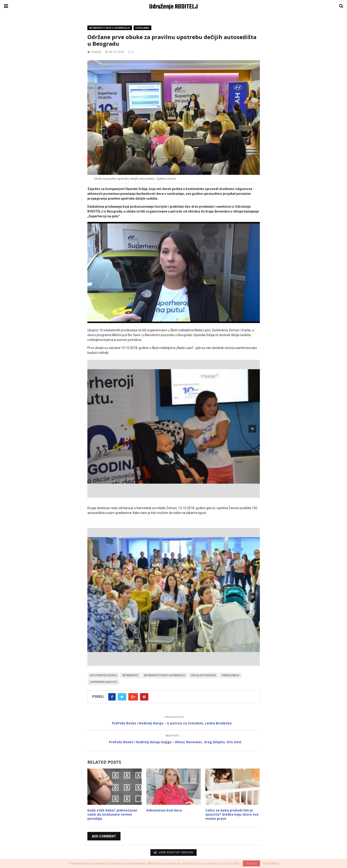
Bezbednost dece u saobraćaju (110, 28)
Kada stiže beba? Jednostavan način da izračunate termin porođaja (112, 814)
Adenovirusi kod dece (164, 810)
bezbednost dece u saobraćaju (165, 675)
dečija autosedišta (203, 675)
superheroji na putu (104, 682)
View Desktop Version (173, 852)
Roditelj (96, 52)
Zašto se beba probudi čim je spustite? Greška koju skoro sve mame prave (232, 814)
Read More (271, 863)
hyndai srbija (230, 675)
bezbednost (130, 675)
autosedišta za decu (103, 675)
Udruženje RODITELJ (173, 7)
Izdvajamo (142, 28)
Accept (251, 863)
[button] (252, 429)
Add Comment (104, 836)
